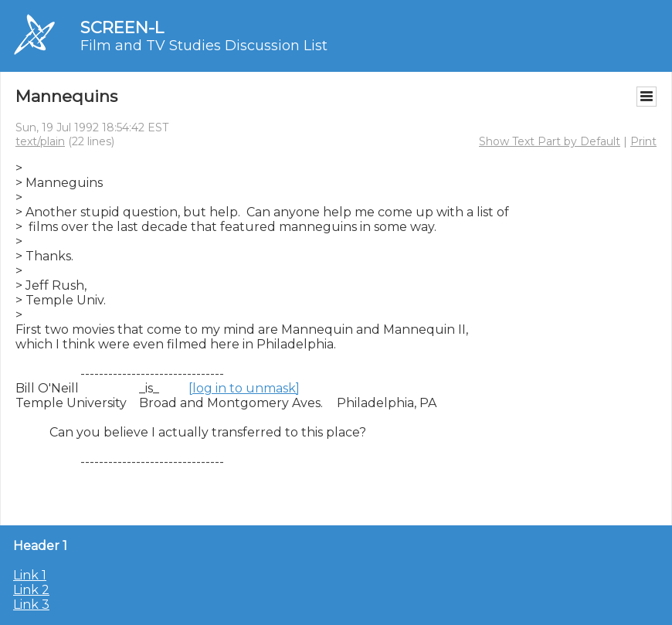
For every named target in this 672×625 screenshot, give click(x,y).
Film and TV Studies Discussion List (204, 46)
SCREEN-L (122, 27)
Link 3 (31, 605)
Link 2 (31, 590)
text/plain (40, 141)
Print (643, 141)
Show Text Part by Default (550, 141)
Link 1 (30, 575)
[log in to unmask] (244, 388)
